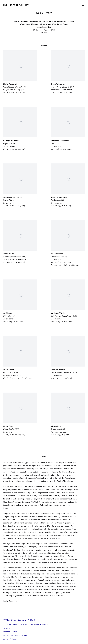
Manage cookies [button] (10, 632)
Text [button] (49, 13)
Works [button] (40, 13)
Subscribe (8, 628)
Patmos (44, 33)
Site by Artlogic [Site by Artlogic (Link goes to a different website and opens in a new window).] (10, 639)
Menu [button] (83, 5)
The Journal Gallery (17, 5)
